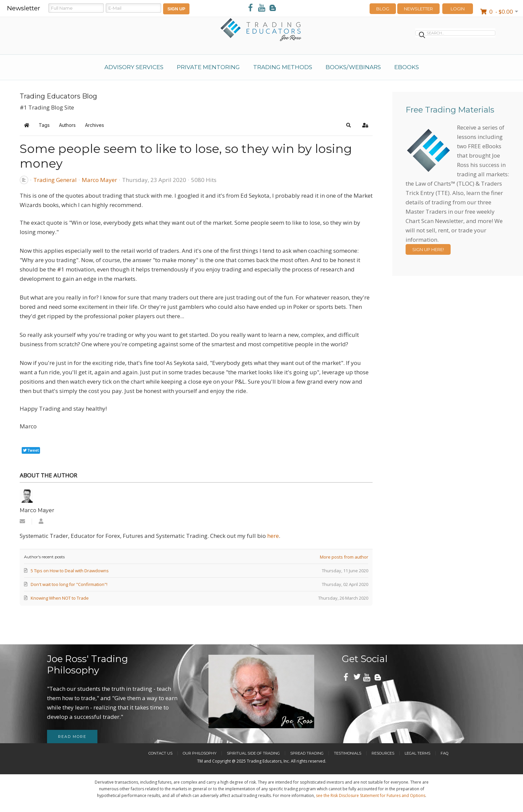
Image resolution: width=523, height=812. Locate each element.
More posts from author (344, 557)
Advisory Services (134, 67)
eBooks (407, 67)
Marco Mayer (99, 180)
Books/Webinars (353, 67)
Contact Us (160, 753)
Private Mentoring (208, 67)
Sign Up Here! (428, 249)
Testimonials (348, 753)
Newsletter (418, 9)
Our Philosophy (200, 753)
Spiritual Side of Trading (253, 753)
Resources (383, 753)
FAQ (444, 753)
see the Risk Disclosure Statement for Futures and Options (371, 795)
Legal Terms (417, 753)
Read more (72, 737)
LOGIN (458, 9)
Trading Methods (283, 67)
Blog (383, 9)
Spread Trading (307, 753)
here (273, 536)
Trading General (55, 180)
